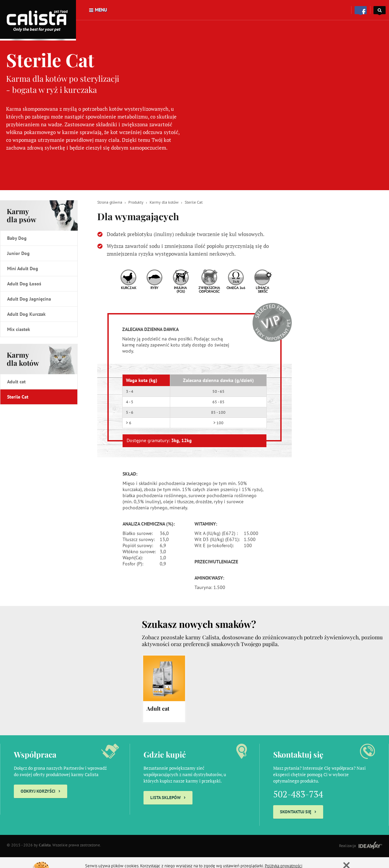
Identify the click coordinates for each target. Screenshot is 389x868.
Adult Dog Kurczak (26, 314)
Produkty (136, 202)
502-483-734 (298, 794)
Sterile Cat (18, 397)
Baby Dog (17, 238)
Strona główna (110, 202)
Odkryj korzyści (41, 790)
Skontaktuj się (298, 811)
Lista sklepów (168, 797)
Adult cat (16, 382)
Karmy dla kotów (23, 359)
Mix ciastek (19, 329)
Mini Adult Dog (23, 269)
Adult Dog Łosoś (24, 284)
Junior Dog (18, 253)
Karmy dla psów (22, 215)
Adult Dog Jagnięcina (29, 299)
